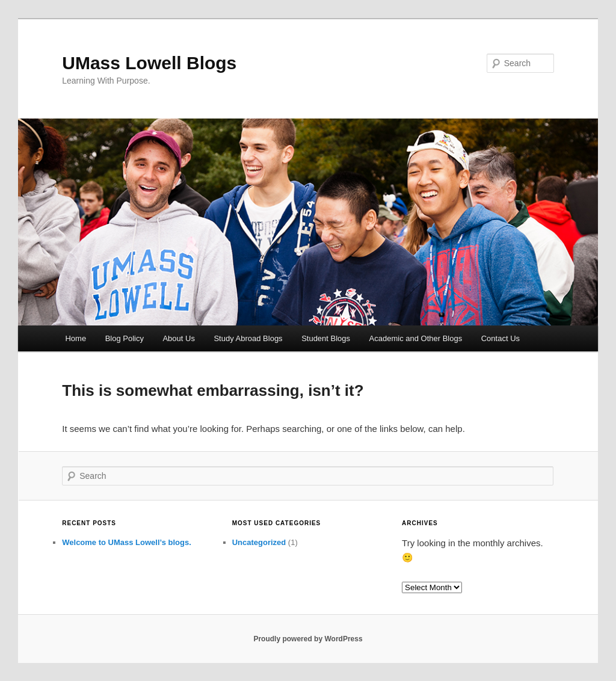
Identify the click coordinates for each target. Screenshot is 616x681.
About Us (178, 338)
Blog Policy (125, 338)
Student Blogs (326, 338)
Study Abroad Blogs (248, 338)
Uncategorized (259, 542)
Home (75, 338)
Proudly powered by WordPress (308, 639)
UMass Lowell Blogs (149, 63)
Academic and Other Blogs (416, 338)
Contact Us (500, 338)
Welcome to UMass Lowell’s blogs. (127, 542)
